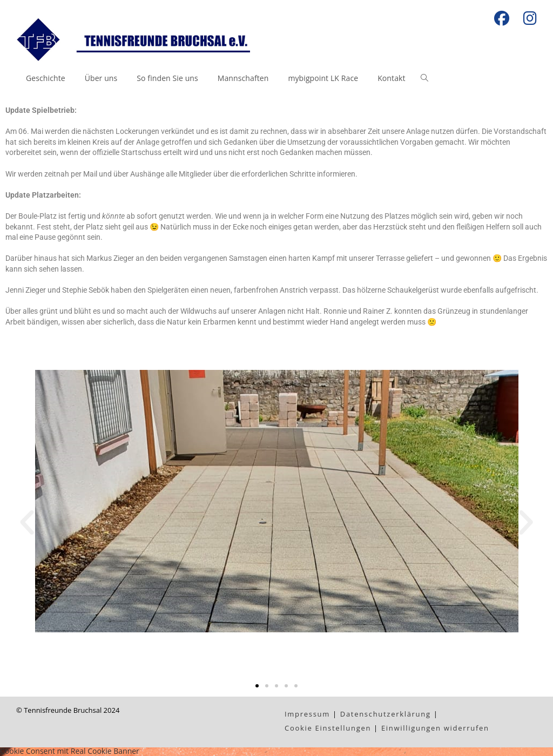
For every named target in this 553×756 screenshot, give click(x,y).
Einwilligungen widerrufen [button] (435, 728)
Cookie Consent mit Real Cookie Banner (70, 751)
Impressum (307, 714)
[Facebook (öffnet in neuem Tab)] (502, 18)
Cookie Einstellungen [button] (328, 728)
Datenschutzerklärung (386, 714)
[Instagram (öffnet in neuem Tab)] (527, 18)
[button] (27, 523)
